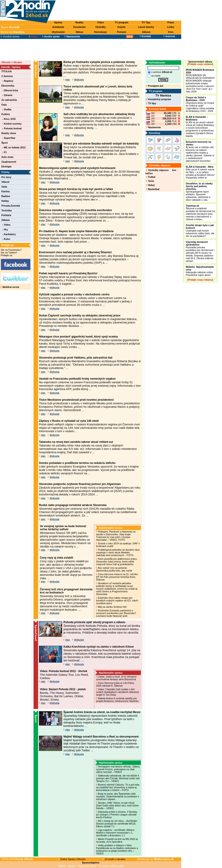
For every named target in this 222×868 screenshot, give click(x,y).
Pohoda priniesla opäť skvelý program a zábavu (94, 622)
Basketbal (153, 189)
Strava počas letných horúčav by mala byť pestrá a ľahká (76, 189)
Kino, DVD (9, 119)
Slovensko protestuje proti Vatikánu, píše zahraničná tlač (76, 358)
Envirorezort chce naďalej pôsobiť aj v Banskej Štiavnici (75, 252)
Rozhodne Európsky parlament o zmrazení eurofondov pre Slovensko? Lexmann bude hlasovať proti (116, 613)
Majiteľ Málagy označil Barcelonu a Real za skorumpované (101, 737)
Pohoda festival (12, 128)
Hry (5, 229)
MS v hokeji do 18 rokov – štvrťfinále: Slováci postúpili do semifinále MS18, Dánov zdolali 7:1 (117, 824)
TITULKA (7, 71)
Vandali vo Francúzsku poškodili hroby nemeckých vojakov (77, 379)
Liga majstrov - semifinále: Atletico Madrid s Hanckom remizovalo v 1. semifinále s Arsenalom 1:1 (115, 833)
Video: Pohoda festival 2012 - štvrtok (64, 671)
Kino (171, 32)
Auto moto (7, 157)
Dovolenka (80, 27)
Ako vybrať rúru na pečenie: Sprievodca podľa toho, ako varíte (114, 569)
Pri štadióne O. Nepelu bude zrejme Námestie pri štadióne (76, 231)
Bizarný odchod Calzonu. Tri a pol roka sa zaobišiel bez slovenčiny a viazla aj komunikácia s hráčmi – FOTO (118, 787)
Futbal (151, 177)
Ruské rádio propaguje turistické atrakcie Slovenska (73, 505)
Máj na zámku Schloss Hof (112, 607)
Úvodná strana (10, 36)
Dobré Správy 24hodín (72, 859)
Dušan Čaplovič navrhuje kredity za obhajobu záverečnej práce (80, 316)
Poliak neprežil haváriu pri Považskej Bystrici (68, 273)
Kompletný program (158, 99)
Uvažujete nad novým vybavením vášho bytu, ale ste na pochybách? (200, 231)
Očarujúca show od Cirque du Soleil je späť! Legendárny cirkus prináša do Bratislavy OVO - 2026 (200, 104)
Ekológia (6, 166)
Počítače (6, 215)
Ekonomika (8, 86)
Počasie (121, 32)
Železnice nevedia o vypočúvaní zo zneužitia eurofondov (75, 210)
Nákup (79, 32)
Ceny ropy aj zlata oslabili (57, 558)
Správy (58, 22)
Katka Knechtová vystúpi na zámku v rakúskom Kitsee (99, 647)
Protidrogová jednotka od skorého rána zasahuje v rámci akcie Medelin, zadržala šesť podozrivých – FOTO (118, 552)
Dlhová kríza (10, 90)
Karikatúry (9, 234)
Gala (4, 105)
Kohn (6, 239)
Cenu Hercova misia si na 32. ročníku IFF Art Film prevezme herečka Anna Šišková (117, 577)
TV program (122, 22)
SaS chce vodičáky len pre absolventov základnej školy (99, 114)
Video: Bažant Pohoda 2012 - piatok (63, 689)
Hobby (5, 201)
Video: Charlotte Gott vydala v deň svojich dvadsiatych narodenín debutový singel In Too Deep (117, 692)
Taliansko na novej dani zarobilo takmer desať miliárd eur (76, 442)
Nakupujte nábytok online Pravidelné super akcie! (200, 271)
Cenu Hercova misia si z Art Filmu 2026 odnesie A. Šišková (115, 684)
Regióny (8, 81)
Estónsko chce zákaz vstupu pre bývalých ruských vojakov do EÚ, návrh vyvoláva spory (117, 600)
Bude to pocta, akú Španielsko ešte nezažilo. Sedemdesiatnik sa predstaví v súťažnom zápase (118, 796)
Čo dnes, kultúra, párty (111, 866)
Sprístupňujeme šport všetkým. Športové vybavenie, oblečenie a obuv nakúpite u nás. (199, 192)
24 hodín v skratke (114, 859)
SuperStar (9, 138)
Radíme (6, 196)
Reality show (9, 133)
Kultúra (6, 114)
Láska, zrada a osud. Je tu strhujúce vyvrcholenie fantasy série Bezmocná (116, 678)
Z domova (7, 76)
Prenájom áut (155, 86)
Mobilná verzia (10, 287)
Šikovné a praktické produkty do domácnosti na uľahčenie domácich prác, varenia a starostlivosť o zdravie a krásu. (200, 212)
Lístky (171, 27)
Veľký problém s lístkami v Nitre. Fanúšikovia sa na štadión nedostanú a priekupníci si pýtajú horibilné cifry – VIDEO (117, 849)
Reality (79, 22)
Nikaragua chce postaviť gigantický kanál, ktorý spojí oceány (78, 337)
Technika (6, 210)
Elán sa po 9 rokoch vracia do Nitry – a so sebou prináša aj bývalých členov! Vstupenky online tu (200, 172)
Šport (5, 143)
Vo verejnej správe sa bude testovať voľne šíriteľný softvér (63, 528)
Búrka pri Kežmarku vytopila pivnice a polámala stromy (99, 62)
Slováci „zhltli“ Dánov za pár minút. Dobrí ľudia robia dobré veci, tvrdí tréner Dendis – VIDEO (117, 805)
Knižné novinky (12, 124)
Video (100, 22)
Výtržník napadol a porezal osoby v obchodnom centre (74, 294)
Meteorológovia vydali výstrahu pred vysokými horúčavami (77, 168)
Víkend (5, 182)
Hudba (7, 109)
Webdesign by (155, 859)
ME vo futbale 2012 (14, 147)
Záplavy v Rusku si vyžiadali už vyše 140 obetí (69, 421)
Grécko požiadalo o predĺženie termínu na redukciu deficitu (77, 463)
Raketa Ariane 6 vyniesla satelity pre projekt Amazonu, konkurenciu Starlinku (118, 700)
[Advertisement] (120, 11)
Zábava (146, 32)
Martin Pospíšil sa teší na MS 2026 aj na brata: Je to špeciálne (117, 840)
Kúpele (122, 27)
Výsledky (100, 27)
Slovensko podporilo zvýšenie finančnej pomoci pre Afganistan (80, 484)
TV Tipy (146, 22)
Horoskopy (101, 32)
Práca (171, 22)
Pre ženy (6, 177)
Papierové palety (87, 866)
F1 (4, 152)
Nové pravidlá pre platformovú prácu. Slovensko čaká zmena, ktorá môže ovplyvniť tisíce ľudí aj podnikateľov (117, 562)
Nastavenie (153, 127)
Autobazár (58, 27)
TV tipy (151, 103)
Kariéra (6, 191)
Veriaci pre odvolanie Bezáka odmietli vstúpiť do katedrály (101, 144)
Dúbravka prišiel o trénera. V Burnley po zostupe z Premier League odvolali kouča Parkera (117, 815)
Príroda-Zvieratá (11, 206)
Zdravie (7, 95)
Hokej (150, 185)
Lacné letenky (146, 27)
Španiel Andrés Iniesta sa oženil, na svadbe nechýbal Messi (102, 712)
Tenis (150, 181)
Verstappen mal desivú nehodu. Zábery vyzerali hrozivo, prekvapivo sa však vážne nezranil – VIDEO (118, 769)
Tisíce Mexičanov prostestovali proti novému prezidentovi (76, 400)
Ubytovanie (58, 32)
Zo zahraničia (9, 100)
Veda (4, 187)
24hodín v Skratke (12, 62)
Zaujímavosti (9, 162)
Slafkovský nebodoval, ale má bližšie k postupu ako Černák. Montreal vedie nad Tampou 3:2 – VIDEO (118, 778)
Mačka (62, 866)
